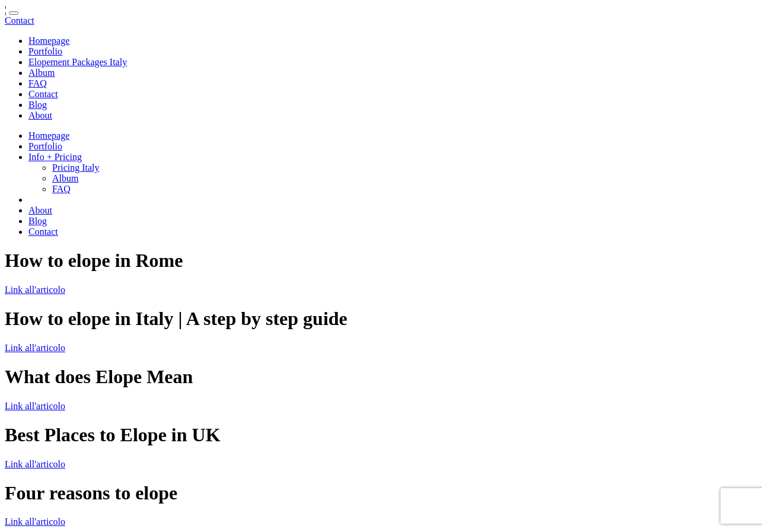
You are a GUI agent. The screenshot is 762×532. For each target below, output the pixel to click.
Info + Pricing (55, 157)
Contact (20, 20)
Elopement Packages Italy (78, 62)
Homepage (49, 41)
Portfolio (45, 51)
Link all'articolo (35, 290)
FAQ (38, 83)
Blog (38, 105)
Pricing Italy (76, 168)
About (40, 115)
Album (42, 73)
